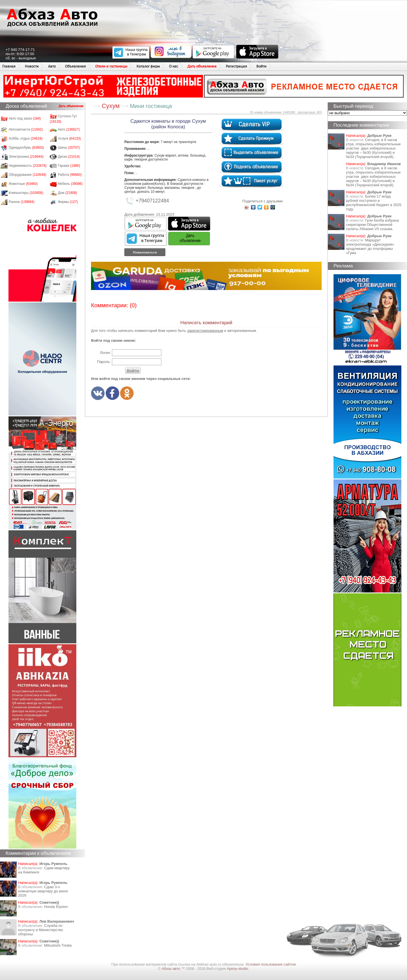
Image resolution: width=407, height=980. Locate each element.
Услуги (70, 139)
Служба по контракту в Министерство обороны (41, 930)
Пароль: (104, 362)
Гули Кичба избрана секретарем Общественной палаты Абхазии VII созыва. (372, 225)
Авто (52, 66)
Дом (68, 193)
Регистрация (236, 66)
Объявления (75, 66)
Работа (70, 175)
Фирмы (68, 202)
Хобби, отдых (26, 139)
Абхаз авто (171, 969)
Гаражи (69, 166)
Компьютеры (26, 193)
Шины (69, 148)
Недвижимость (28, 166)
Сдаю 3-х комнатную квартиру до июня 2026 (43, 891)
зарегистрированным (205, 331)
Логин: (105, 353)
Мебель (70, 184)
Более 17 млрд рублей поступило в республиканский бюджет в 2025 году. (374, 203)
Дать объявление (202, 66)
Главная (9, 66)
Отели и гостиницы (111, 66)
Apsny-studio (237, 969)
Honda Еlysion (56, 907)
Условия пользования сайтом (271, 964)
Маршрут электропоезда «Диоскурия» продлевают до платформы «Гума (370, 246)
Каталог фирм (148, 66)
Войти (261, 66)
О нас (174, 66)
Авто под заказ (25, 118)
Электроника (26, 157)
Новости (32, 66)
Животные (23, 184)
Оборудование (28, 175)
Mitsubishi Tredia (58, 945)
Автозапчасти (26, 129)
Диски (69, 157)
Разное (22, 202)
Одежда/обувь (26, 148)
